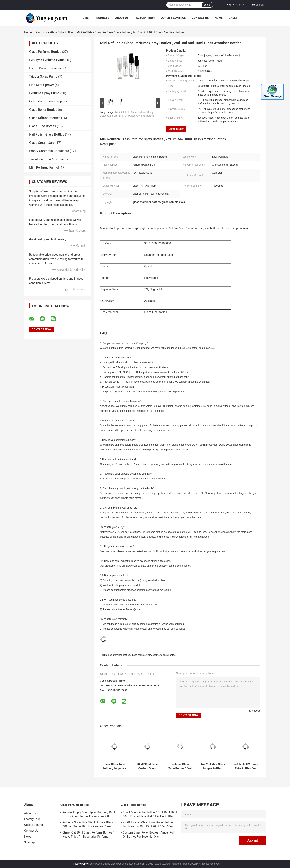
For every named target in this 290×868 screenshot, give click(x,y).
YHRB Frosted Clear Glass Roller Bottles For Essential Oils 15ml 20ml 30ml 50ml (148, 824)
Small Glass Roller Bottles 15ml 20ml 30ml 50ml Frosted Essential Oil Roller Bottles (150, 814)
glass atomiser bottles (118, 655)
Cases (233, 18)
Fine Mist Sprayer (42, 85)
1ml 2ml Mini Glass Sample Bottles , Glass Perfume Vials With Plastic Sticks (213, 766)
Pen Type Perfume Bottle (47, 60)
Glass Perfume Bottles (45, 52)
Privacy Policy (80, 864)
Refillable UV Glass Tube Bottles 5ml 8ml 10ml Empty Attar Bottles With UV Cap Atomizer (246, 766)
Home (85, 18)
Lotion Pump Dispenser (46, 68)
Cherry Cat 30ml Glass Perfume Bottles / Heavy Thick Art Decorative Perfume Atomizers (88, 835)
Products (102, 18)
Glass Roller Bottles (43, 110)
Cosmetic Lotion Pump (46, 101)
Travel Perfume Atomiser (47, 159)
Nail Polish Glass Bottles (47, 134)
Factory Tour (145, 18)
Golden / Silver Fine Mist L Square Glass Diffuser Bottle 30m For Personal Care (88, 824)
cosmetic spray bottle (164, 655)
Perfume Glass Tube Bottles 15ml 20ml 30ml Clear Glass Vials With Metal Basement (180, 766)
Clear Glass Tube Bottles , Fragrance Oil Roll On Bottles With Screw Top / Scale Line (114, 766)
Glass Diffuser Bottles (45, 118)
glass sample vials (141, 655)
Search (207, 5)
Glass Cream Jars (42, 143)
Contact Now (176, 129)
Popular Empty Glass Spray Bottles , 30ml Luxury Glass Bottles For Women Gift (89, 814)
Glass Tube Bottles (62, 32)
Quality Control (173, 18)
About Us (122, 18)
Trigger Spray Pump (43, 77)
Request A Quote (236, 5)
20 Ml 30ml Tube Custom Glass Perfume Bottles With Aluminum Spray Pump (147, 766)
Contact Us (200, 18)
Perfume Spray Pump (44, 93)
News (219, 18)
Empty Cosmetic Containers (49, 151)
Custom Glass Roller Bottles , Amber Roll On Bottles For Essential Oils (149, 835)
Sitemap (29, 842)
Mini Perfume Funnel (44, 168)
